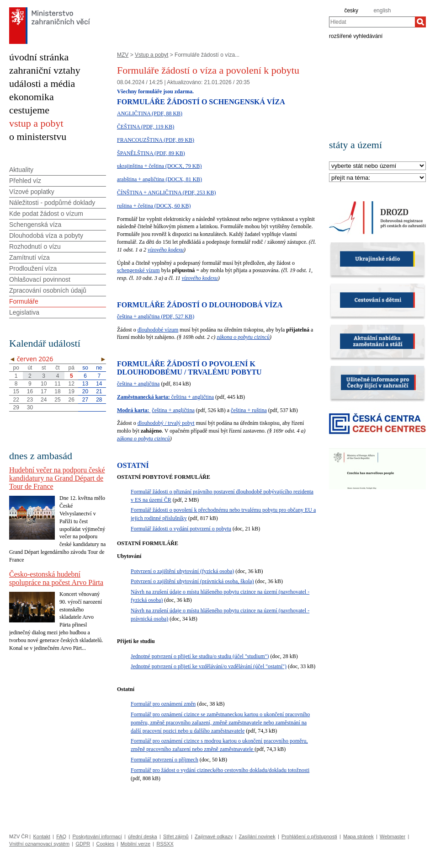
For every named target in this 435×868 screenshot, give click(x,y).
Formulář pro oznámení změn (163, 704)
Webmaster (393, 836)
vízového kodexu (166, 250)
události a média (42, 83)
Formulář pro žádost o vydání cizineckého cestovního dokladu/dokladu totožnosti (220, 770)
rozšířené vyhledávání (356, 36)
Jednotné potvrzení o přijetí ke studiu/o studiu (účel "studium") (200, 656)
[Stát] (377, 166)
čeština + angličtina (138, 384)
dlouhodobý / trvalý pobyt (166, 423)
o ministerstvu (38, 137)
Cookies (106, 844)
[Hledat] (420, 22)
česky (351, 11)
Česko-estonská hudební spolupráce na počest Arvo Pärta (56, 578)
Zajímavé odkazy (214, 836)
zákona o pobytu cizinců (243, 337)
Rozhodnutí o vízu (35, 246)
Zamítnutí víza (29, 257)
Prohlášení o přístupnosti (309, 836)
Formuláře (24, 301)
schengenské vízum (138, 270)
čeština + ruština (249, 410)
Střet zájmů (176, 836)
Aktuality (21, 170)
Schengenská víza (35, 225)
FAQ (61, 836)
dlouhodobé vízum (158, 330)
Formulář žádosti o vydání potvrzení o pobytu (181, 529)
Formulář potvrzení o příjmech (164, 760)
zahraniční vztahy (45, 70)
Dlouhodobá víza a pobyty (46, 236)
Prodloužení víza (33, 268)
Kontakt (41, 836)
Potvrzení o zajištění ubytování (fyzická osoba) (182, 571)
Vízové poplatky (32, 192)
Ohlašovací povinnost (40, 279)
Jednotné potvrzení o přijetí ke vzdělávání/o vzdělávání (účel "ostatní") (209, 666)
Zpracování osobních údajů (48, 290)
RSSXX (165, 844)
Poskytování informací (97, 836)
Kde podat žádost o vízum (46, 214)
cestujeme (29, 110)
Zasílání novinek (257, 836)
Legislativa (24, 312)
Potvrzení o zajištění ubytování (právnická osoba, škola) (192, 581)
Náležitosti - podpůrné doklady (52, 203)
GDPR (83, 844)
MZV (123, 55)
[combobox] (372, 22)
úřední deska (143, 836)
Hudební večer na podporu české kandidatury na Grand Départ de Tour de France (57, 478)
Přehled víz (25, 181)
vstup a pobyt (36, 123)
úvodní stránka (39, 57)
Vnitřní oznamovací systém (39, 844)
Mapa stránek (358, 836)
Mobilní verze (135, 844)
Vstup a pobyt (151, 55)
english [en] (382, 11)
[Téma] (377, 178)
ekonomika (32, 97)
